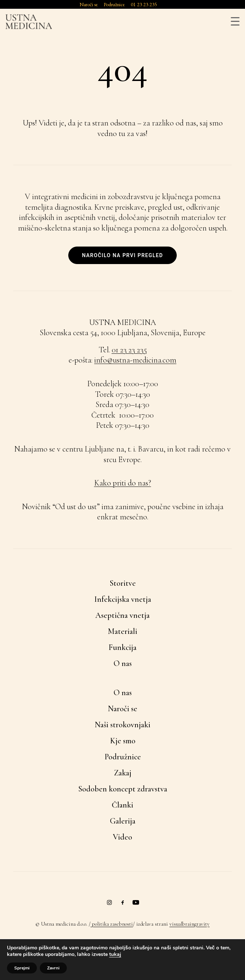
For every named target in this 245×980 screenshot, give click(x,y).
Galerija (123, 821)
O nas (123, 663)
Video (122, 837)
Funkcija (122, 647)
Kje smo (123, 741)
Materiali (122, 631)
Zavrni (53, 968)
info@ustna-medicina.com (135, 360)
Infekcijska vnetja (123, 599)
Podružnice (123, 757)
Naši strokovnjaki (122, 725)
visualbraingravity (190, 924)
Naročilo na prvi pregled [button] (122, 255)
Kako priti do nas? (123, 483)
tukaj (115, 954)
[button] (110, 903)
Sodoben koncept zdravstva (123, 789)
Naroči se (122, 709)
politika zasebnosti (112, 924)
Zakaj (123, 773)
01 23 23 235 (129, 350)
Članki (122, 805)
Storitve (123, 583)
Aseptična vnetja (122, 615)
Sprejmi (22, 968)
